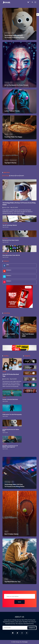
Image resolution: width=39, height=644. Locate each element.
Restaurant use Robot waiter (11, 240)
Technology (5, 223)
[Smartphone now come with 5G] (19, 249)
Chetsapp (25, 642)
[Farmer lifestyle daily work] (12, 393)
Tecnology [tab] (6, 176)
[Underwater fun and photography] (12, 408)
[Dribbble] (27, 633)
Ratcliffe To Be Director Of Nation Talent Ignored (10, 446)
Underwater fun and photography (12, 414)
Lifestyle (4, 398)
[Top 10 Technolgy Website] (19, 219)
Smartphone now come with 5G (11, 255)
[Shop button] (28, 2)
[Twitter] (17, 633)
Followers (9, 270)
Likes (8, 265)
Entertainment (29, 391)
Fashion (27, 385)
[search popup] (32, 2)
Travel (4, 413)
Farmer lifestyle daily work (10, 399)
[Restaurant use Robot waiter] (19, 234)
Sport (27, 373)
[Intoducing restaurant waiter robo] (12, 423)
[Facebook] (13, 633)
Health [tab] (22, 176)
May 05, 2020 (14, 207)
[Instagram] (22, 633)
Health (4, 372)
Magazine (4, 444)
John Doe (6, 207)
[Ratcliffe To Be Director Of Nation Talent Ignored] (12, 439)
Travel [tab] (17, 176)
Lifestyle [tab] (12, 176)
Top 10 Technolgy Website (10, 225)
